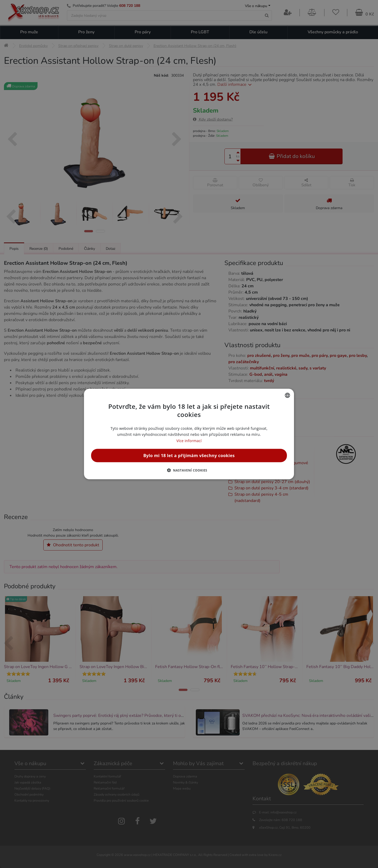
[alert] (189, 434)
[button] (189, 470)
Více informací (189, 440)
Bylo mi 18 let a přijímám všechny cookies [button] (189, 455)
